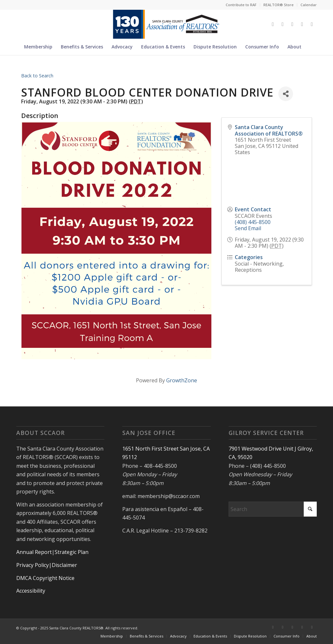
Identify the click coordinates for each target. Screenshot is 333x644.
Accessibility (31, 591)
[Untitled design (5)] (166, 24)
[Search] (310, 47)
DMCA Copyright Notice (45, 578)
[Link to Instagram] (292, 24)
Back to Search (37, 76)
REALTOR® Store (279, 5)
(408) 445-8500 (253, 222)
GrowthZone (182, 380)
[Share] (286, 94)
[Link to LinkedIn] (302, 24)
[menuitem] (241, 5)
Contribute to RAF (241, 5)
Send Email (248, 228)
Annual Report (34, 552)
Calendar (309, 5)
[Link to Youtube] (312, 24)
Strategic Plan (72, 552)
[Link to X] (273, 24)
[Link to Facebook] (283, 24)
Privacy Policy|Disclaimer (47, 565)
